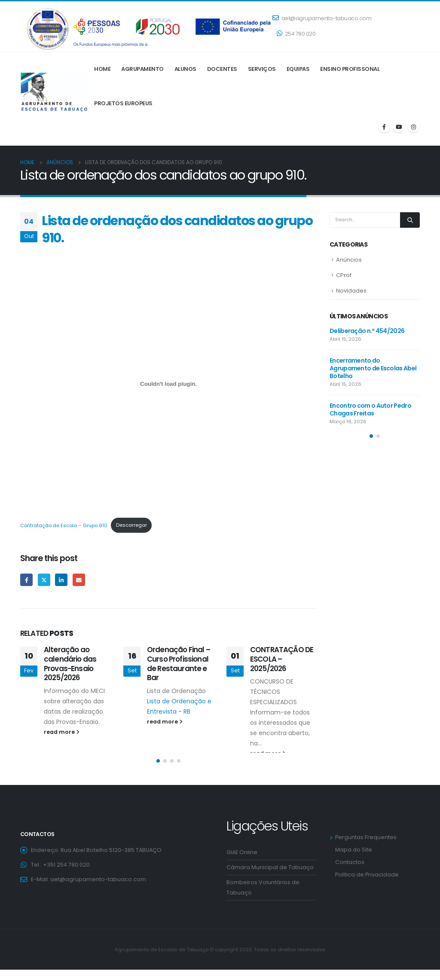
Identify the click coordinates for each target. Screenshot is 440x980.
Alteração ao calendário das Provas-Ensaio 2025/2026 (70, 664)
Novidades (351, 291)
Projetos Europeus (123, 103)
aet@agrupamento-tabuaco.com (322, 18)
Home (102, 69)
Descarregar (131, 525)
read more (62, 732)
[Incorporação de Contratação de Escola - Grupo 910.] (168, 384)
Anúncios (349, 260)
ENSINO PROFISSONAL (350, 69)
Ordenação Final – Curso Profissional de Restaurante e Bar (179, 664)
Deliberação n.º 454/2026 (367, 331)
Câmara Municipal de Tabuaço (270, 878)
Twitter (44, 580)
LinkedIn (61, 580)
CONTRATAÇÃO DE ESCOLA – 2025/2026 (282, 659)
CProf (344, 275)
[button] (158, 771)
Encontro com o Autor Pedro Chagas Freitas (370, 409)
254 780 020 (296, 34)
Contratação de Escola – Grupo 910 (64, 525)
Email (79, 580)
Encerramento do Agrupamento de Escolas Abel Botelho (373, 368)
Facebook (26, 580)
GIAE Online (242, 862)
